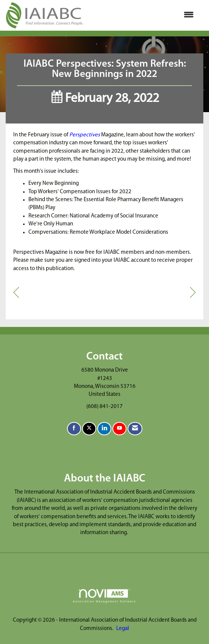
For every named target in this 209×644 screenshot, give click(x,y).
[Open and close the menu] (142, 15)
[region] (193, 293)
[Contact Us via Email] (135, 429)
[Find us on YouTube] (119, 429)
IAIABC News (105, 113)
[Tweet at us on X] (89, 429)
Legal (123, 629)
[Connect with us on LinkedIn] (104, 429)
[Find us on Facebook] (74, 429)
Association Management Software (104, 596)
